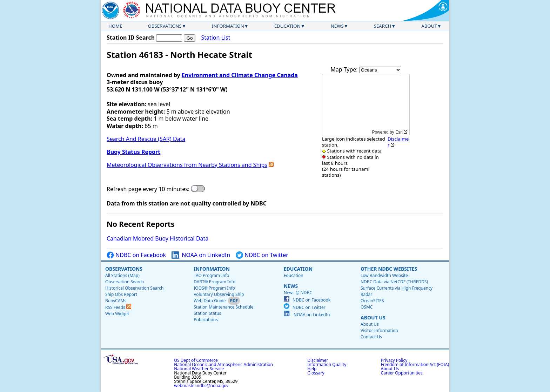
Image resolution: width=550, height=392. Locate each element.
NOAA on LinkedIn (201, 255)
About (429, 26)
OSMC (367, 307)
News (337, 26)
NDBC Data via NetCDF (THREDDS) (394, 282)
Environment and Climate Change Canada (240, 75)
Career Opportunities (402, 373)
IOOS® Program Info (214, 288)
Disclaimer (398, 142)
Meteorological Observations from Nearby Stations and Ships (187, 165)
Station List (216, 38)
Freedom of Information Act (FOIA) (415, 364)
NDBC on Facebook (136, 255)
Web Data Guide (210, 301)
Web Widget (117, 314)
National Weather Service (199, 369)
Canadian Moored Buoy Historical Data (157, 238)
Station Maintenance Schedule (224, 307)
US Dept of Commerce (196, 360)
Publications (206, 320)
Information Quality (327, 364)
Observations (165, 26)
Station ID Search (131, 38)
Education (287, 26)
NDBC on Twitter (262, 255)
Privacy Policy (394, 360)
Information (228, 26)
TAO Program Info (211, 275)
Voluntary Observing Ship (219, 294)
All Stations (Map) (122, 275)
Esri (399, 132)
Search (383, 26)
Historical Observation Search (134, 288)
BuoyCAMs (116, 301)
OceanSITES (372, 301)
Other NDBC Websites (389, 269)
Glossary (316, 373)
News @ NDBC (298, 293)
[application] (366, 105)
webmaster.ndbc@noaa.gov (201, 386)
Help (312, 369)
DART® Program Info (214, 282)
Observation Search (125, 282)
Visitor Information (379, 330)
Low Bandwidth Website (384, 275)
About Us (373, 317)
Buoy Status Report (133, 152)
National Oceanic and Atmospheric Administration (223, 364)
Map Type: (345, 69)
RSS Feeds (118, 307)
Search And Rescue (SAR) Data (146, 139)
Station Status (207, 313)
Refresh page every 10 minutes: (148, 189)
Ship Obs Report (121, 294)
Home (115, 26)
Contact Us (371, 337)
